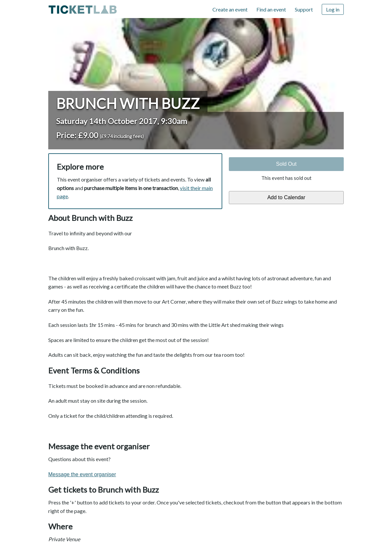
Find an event (271, 9)
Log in (333, 9)
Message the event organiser (82, 474)
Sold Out (286, 164)
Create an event (230, 9)
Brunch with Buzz (128, 103)
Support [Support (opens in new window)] (304, 9)
